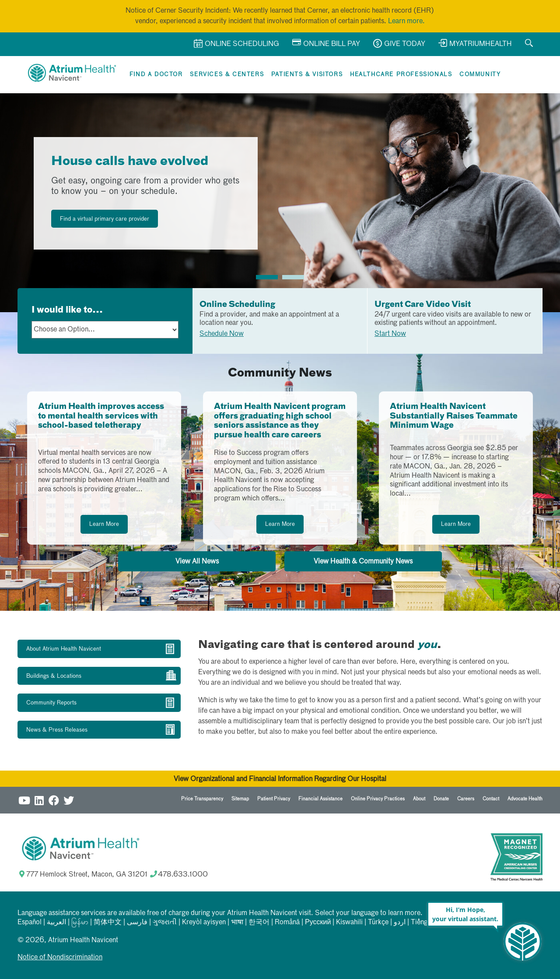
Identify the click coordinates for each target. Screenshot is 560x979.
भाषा (237, 923)
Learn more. (406, 21)
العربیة (56, 923)
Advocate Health (525, 799)
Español (30, 923)
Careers (466, 799)
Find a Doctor (156, 75)
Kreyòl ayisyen (204, 923)
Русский (318, 923)
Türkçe (378, 923)
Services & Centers (227, 75)
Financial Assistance (320, 799)
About (419, 799)
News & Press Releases (57, 730)
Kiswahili (349, 923)
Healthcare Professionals (401, 75)
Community (480, 75)
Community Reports (51, 703)
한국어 (259, 923)
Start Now (390, 334)
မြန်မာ (80, 923)
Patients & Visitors (307, 75)
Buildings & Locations (54, 676)
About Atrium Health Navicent (64, 649)
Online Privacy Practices (378, 799)
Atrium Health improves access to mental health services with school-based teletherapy (101, 416)
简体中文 (108, 923)
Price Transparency (202, 799)
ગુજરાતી (165, 923)
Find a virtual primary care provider (105, 219)
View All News (197, 562)
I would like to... (67, 310)
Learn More (104, 524)
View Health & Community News (363, 562)
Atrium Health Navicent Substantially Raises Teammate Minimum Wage (454, 416)
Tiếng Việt (426, 923)
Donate (441, 799)
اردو (400, 923)
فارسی (137, 923)
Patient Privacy (274, 799)
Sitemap (240, 799)
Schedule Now (222, 334)
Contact (491, 799)
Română (287, 923)
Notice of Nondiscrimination (60, 958)
